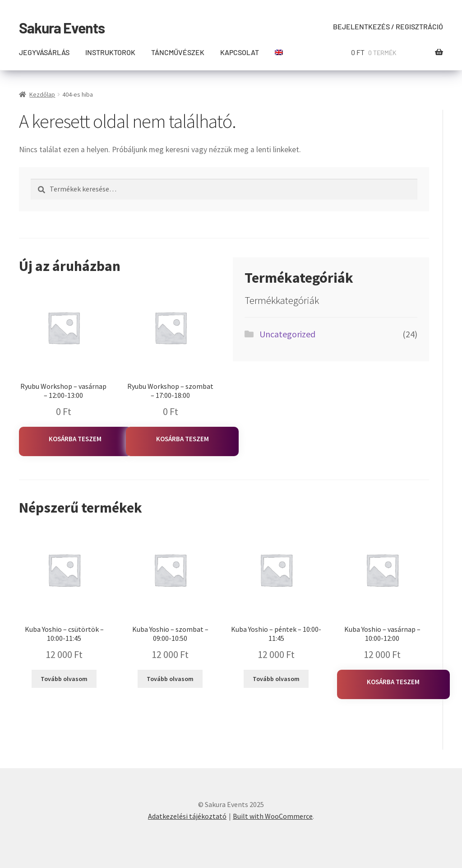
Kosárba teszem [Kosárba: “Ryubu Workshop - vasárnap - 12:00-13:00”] (75, 439)
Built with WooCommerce (273, 816)
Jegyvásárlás (44, 52)
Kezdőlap (42, 94)
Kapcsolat (240, 52)
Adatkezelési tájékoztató (187, 816)
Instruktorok (110, 52)
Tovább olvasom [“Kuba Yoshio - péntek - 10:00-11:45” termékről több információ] (276, 679)
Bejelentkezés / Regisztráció (388, 26)
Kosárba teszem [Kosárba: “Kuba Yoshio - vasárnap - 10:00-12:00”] (393, 682)
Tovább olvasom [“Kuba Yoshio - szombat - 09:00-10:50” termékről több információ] (170, 679)
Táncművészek (178, 52)
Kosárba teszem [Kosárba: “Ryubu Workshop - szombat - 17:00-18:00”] (182, 439)
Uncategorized (287, 334)
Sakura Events (62, 28)
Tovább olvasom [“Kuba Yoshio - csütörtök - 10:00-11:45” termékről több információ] (64, 679)
